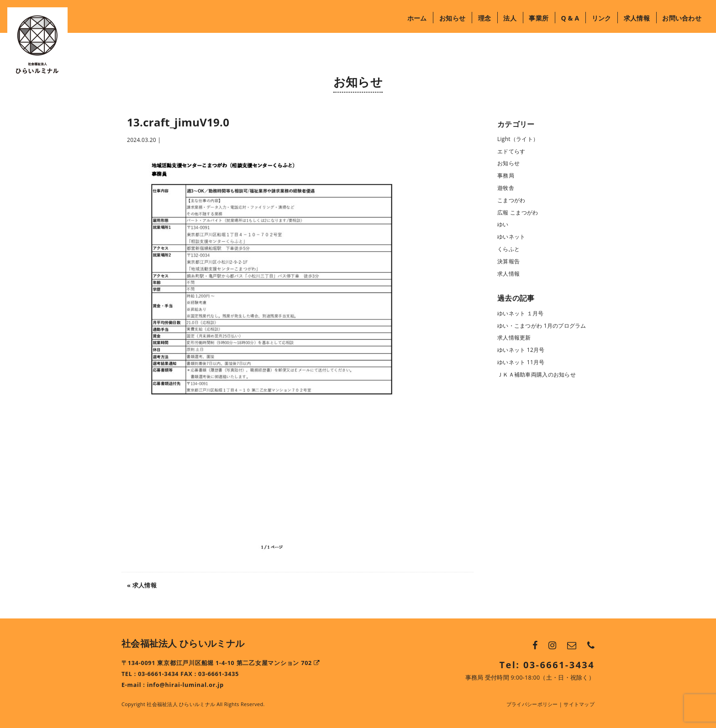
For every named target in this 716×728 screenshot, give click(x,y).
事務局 (506, 175)
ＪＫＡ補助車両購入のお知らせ (537, 374)
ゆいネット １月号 (521, 313)
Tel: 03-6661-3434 (547, 665)
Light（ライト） (518, 139)
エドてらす (511, 151)
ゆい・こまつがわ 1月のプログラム (542, 326)
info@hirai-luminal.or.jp (185, 685)
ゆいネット (511, 237)
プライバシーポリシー (532, 704)
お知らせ (452, 18)
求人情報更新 (514, 338)
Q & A (570, 18)
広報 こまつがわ (518, 212)
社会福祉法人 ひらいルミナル (183, 643)
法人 (510, 18)
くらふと (508, 249)
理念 (485, 18)
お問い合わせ (682, 18)
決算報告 (508, 261)
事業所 (539, 18)
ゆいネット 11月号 (521, 362)
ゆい (503, 224)
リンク (602, 18)
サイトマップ (579, 704)
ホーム (417, 18)
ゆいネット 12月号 (521, 350)
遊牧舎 (506, 188)
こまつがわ (511, 200)
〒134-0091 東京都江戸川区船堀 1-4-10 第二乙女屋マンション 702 (221, 663)
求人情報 (637, 18)
